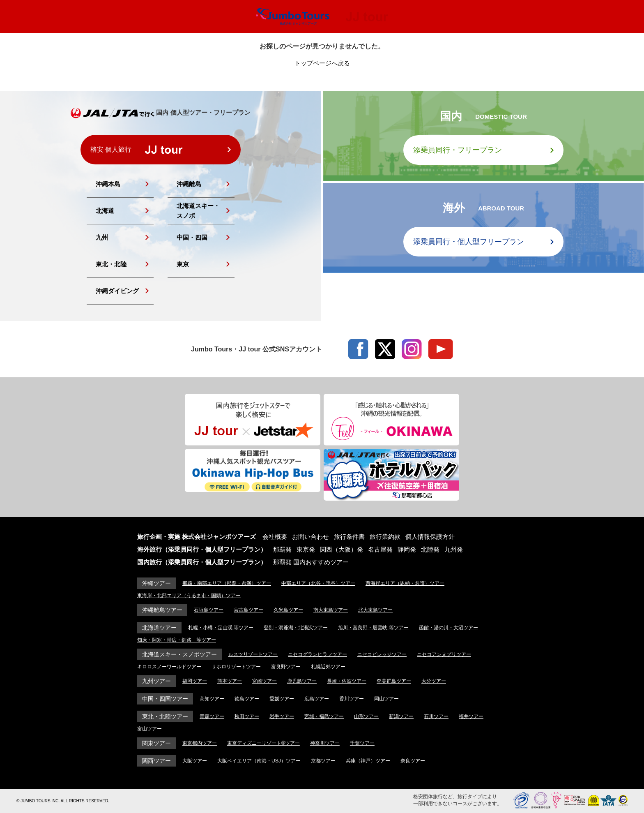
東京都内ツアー (200, 743)
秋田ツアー (247, 716)
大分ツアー (434, 681)
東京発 (306, 549)
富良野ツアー (286, 667)
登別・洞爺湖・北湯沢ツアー (296, 628)
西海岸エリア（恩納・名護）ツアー (405, 583)
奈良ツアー (413, 761)
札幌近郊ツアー (328, 667)
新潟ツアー (401, 716)
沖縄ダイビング (117, 291)
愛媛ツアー (282, 699)
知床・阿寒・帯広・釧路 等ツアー (177, 640)
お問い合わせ (310, 537)
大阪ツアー (195, 761)
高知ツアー (212, 699)
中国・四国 (192, 237)
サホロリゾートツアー (236, 667)
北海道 (105, 211)
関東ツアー (156, 743)
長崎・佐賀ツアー (347, 681)
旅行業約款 (385, 537)
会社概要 (275, 537)
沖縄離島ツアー (162, 610)
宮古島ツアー (248, 610)
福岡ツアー (195, 681)
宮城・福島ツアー (324, 716)
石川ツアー (436, 716)
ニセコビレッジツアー (382, 654)
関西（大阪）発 (342, 549)
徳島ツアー (247, 699)
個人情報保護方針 (430, 537)
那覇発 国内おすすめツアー (311, 562)
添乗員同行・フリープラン (458, 150)
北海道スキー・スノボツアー (179, 654)
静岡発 (407, 549)
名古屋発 (380, 549)
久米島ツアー (288, 610)
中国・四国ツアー (165, 699)
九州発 (454, 549)
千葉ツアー (362, 743)
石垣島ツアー (209, 610)
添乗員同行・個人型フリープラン (469, 242)
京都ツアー (323, 761)
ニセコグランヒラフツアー (317, 654)
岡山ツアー (386, 699)
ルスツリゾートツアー (253, 654)
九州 (102, 237)
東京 (183, 264)
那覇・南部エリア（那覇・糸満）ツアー (227, 583)
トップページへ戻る (322, 63)
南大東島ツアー (331, 610)
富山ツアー (149, 729)
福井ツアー (471, 716)
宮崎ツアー (264, 681)
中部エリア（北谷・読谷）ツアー (318, 583)
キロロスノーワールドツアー (169, 667)
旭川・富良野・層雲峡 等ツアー (373, 628)
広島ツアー (317, 699)
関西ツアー (156, 761)
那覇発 (282, 549)
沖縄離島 (189, 184)
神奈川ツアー (325, 743)
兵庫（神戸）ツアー (368, 761)
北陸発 (430, 549)
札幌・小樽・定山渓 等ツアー (221, 628)
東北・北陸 (111, 264)
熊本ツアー (230, 681)
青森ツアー (212, 716)
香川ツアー (352, 699)
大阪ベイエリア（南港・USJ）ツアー (259, 761)
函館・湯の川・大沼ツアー (448, 628)
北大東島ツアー (375, 610)
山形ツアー (366, 716)
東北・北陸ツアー (165, 716)
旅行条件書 (349, 537)
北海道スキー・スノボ (198, 211)
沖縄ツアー (156, 583)
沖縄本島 (108, 184)
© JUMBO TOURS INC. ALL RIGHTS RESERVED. (63, 801)
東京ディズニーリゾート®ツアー (263, 743)
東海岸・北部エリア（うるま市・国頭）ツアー (189, 596)
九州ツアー (156, 681)
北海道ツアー (159, 628)
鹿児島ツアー (302, 681)
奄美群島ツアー (394, 681)
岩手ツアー (282, 716)
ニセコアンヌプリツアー (444, 654)
